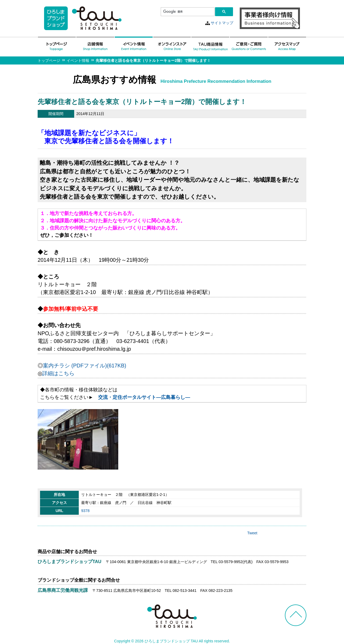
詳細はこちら (58, 373)
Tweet (252, 533)
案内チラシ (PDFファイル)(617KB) (85, 366)
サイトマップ (222, 23)
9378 (85, 511)
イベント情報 (78, 60)
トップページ (49, 60)
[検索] (187, 12)
